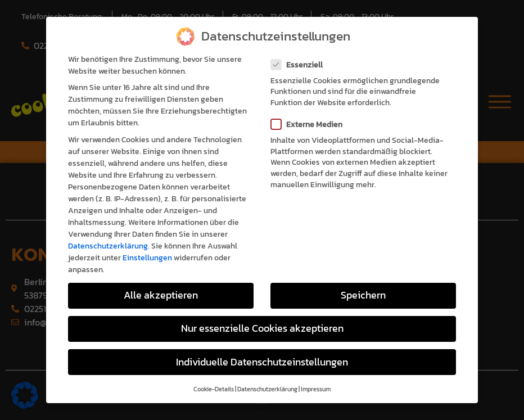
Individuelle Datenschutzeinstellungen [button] (262, 349)
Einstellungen (147, 245)
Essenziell (300, 51)
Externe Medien (310, 112)
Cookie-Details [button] (214, 376)
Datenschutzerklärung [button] (267, 376)
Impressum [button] (316, 376)
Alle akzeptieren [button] (161, 282)
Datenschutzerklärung (108, 233)
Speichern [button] (363, 282)
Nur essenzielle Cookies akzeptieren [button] (262, 315)
